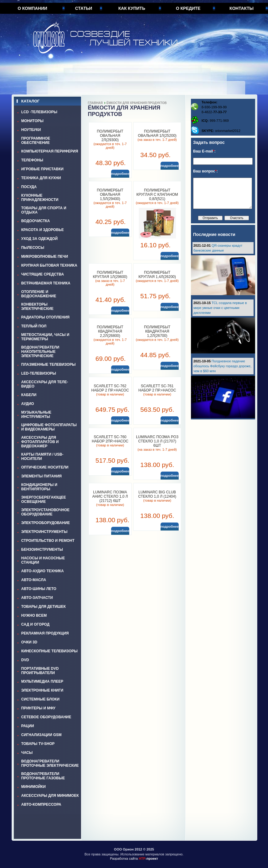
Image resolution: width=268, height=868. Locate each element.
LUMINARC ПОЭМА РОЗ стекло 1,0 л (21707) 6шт (157, 441)
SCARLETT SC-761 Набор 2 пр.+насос (157, 388)
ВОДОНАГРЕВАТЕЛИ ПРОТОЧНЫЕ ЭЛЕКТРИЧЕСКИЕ (50, 763)
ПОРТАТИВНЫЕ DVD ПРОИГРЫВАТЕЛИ (40, 671)
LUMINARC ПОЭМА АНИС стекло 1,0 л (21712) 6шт (110, 496)
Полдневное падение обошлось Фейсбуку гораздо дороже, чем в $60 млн (222, 366)
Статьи (84, 8)
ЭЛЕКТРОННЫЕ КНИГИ (42, 690)
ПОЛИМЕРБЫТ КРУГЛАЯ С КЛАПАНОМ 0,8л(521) (157, 195)
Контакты (242, 8)
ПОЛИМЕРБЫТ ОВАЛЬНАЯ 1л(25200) (157, 133)
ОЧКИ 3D (29, 642)
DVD (25, 660)
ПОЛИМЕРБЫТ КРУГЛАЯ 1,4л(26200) (157, 275)
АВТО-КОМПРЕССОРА (41, 804)
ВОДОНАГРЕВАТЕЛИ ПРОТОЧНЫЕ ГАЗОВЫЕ (43, 776)
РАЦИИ (28, 726)
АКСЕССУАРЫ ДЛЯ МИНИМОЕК (50, 796)
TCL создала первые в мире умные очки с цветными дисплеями (220, 308)
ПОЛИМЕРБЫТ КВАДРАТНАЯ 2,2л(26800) (110, 331)
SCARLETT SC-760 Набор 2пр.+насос (110, 439)
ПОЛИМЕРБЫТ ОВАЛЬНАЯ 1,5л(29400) (110, 195)
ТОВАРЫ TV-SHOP (38, 744)
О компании (33, 8)
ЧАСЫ (27, 753)
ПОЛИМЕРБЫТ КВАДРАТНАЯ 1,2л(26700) (157, 331)
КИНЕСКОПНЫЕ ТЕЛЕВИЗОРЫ (49, 651)
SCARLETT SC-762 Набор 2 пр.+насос (110, 388)
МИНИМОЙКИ (33, 787)
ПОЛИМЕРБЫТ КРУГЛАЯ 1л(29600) (110, 275)
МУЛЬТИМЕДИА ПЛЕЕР (42, 681)
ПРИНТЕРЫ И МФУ (38, 708)
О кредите (188, 8)
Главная (95, 103)
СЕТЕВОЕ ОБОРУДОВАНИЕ (46, 717)
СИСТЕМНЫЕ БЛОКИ (40, 699)
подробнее (120, 174)
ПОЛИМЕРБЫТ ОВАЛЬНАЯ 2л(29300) (110, 136)
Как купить (132, 8)
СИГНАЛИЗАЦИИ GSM (41, 735)
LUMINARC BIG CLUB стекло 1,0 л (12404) (157, 494)
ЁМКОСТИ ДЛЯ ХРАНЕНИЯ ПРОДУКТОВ (137, 103)
